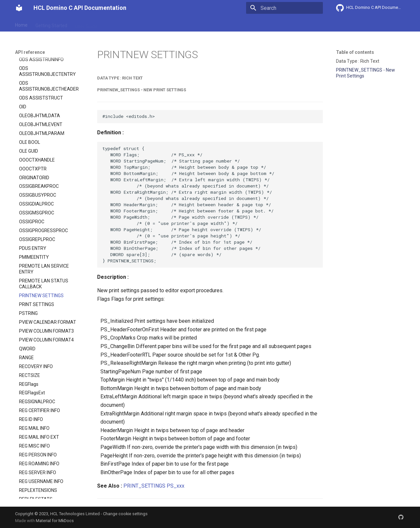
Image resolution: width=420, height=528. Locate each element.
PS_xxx (176, 486)
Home (21, 24)
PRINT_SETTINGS (144, 486)
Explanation (117, 24)
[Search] (284, 8)
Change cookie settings (125, 514)
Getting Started (51, 24)
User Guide (86, 24)
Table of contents (355, 52)
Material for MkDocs (55, 521)
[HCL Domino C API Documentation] (19, 8)
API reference (152, 24)
